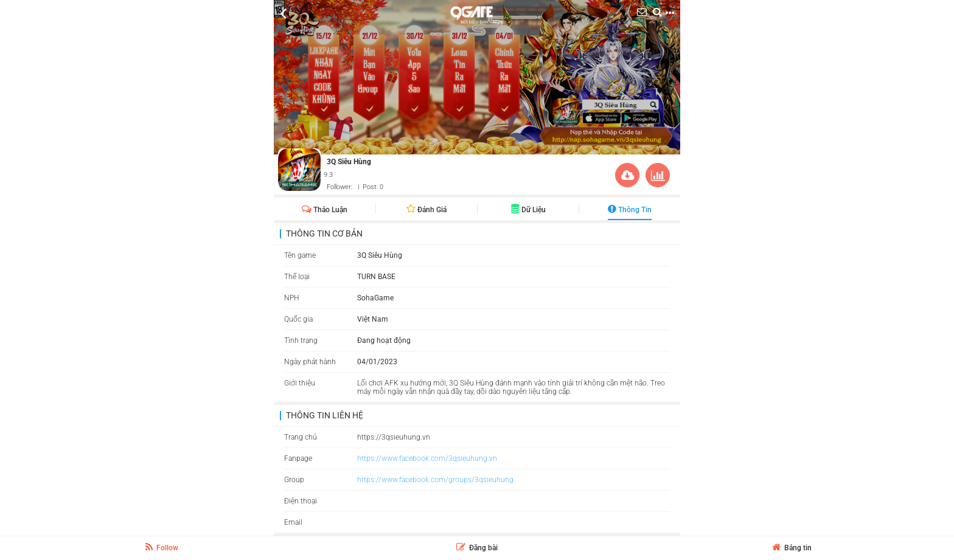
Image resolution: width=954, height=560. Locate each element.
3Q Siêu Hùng (349, 162)
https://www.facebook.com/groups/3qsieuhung (435, 480)
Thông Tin (630, 210)
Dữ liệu (528, 210)
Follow (162, 547)
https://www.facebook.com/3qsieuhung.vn (427, 458)
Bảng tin (792, 548)
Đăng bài (477, 548)
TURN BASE (376, 277)
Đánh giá (427, 210)
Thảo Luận (325, 210)
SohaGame (375, 298)
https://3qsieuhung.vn (394, 437)
